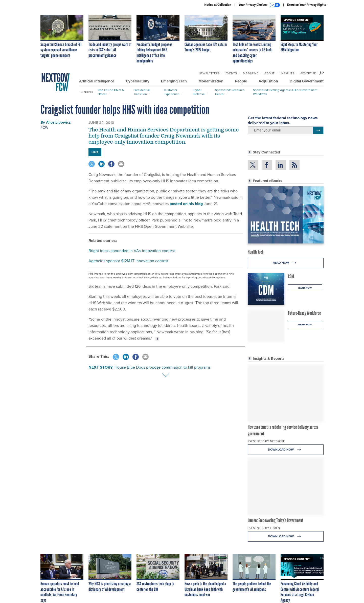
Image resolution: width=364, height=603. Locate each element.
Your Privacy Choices (259, 5)
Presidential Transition (142, 92)
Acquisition (268, 81)
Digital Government (307, 81)
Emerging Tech (174, 81)
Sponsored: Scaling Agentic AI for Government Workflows (285, 92)
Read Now (286, 263)
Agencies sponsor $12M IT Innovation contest (128, 261)
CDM (291, 276)
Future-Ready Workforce (304, 313)
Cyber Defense (199, 92)
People (241, 81)
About (269, 73)
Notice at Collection (218, 5)
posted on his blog (186, 204)
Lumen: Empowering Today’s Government (276, 520)
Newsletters (209, 73)
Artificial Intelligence (97, 81)
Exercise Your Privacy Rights (307, 5)
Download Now (286, 450)
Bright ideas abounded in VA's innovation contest (132, 251)
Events (231, 73)
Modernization (211, 81)
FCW (44, 127)
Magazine (251, 73)
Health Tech (256, 252)
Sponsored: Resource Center (230, 92)
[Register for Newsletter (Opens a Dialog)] (318, 130)
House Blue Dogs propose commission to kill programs (163, 367)
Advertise (308, 73)
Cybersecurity (138, 81)
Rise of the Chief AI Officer (111, 92)
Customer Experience (172, 92)
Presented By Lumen (264, 528)
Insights (287, 73)
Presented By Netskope (266, 441)
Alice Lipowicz (58, 122)
